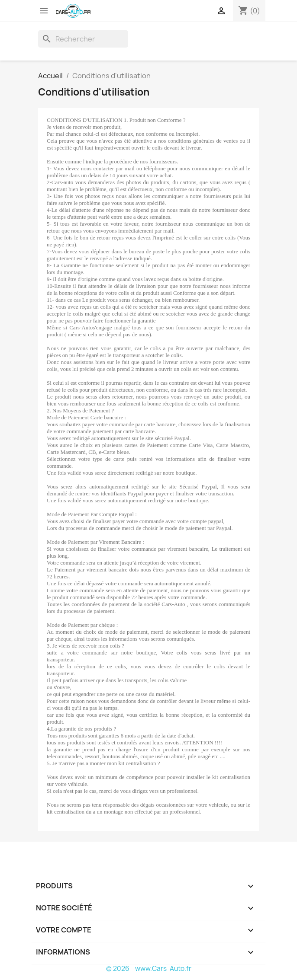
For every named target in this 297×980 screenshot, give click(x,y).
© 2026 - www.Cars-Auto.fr (149, 969)
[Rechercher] (83, 39)
